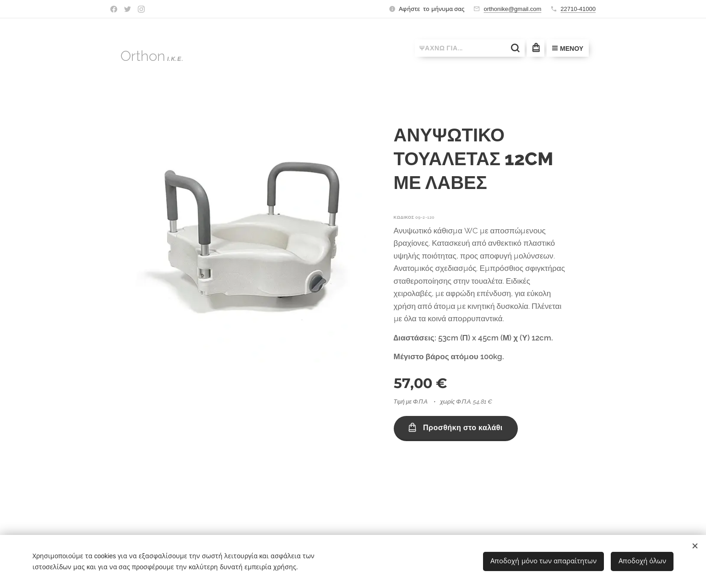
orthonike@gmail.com (512, 9)
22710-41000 (578, 9)
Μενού (568, 49)
